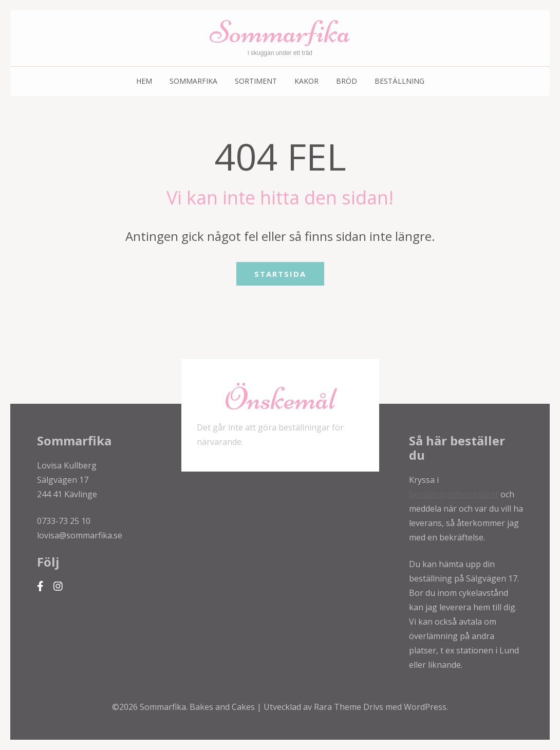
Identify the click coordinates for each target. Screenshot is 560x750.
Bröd (347, 81)
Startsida (280, 274)
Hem (144, 81)
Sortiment (256, 81)
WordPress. (426, 707)
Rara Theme (339, 707)
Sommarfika (280, 32)
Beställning (399, 81)
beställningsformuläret (454, 494)
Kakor (306, 81)
